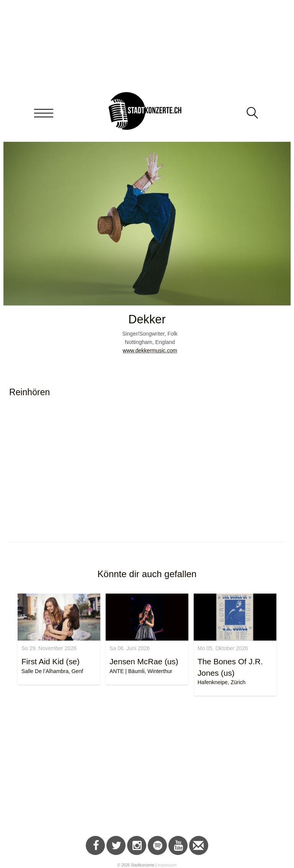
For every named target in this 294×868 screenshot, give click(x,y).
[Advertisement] (147, 767)
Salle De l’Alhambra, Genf (52, 671)
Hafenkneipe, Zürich (221, 682)
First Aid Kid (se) (51, 661)
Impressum (167, 865)
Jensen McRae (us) (144, 661)
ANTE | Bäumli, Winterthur (141, 671)
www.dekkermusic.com (150, 350)
